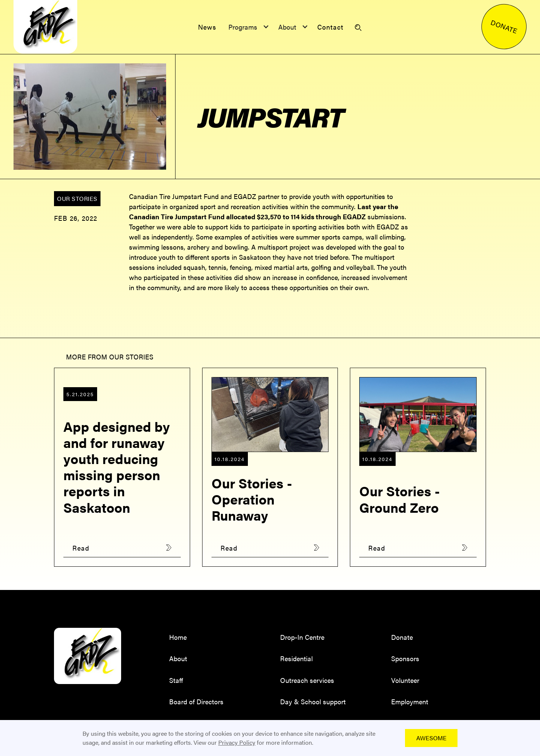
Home (178, 637)
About (178, 658)
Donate (402, 637)
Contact (330, 27)
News (207, 27)
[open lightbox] (90, 117)
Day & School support (313, 701)
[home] (45, 27)
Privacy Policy (237, 742)
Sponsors (405, 658)
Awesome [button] (431, 738)
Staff (176, 680)
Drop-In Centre (302, 637)
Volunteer (405, 680)
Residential (296, 658)
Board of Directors (196, 701)
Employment (410, 701)
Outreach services (307, 680)
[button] (247, 27)
